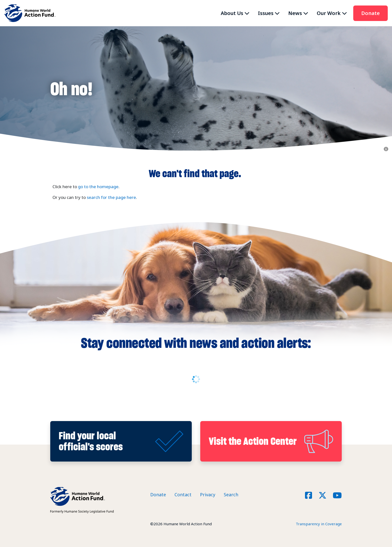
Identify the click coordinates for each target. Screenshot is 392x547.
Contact (183, 495)
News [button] (295, 13)
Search (231, 495)
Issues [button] (266, 13)
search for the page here (111, 197)
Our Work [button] (329, 13)
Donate (370, 13)
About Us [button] (232, 13)
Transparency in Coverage (319, 524)
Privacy (208, 495)
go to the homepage (98, 187)
